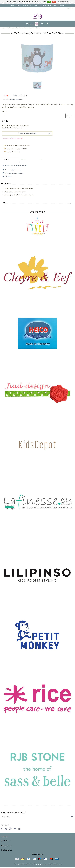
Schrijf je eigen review (16, 99)
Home (3, 28)
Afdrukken (7, 176)
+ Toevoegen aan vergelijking (13, 173)
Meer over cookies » (63, 2)
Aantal (5, 112)
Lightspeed (40, 864)
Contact (69, 8)
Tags (42, 160)
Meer (20, 96)
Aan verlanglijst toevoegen (13, 138)
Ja (49, 2)
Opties (6, 160)
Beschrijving (6, 183)
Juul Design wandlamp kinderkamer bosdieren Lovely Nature (23, 28)
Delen (24, 160)
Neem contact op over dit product (15, 165)
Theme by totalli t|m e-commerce (53, 864)
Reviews (4, 203)
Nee (54, 2)
